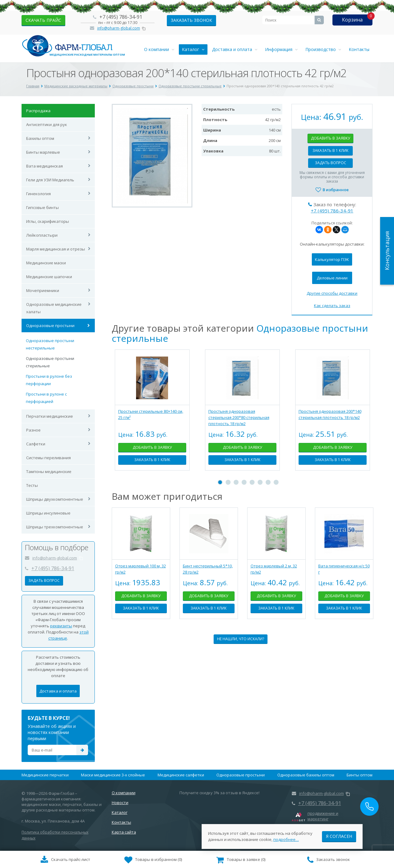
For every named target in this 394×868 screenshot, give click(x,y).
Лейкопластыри (42, 235)
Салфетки (36, 444)
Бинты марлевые (43, 152)
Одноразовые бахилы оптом (306, 775)
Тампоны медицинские (49, 471)
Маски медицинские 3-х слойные (113, 775)
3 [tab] (236, 482)
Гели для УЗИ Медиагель (50, 180)
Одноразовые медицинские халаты (54, 308)
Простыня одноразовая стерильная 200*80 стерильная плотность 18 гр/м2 (239, 417)
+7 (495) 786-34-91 (121, 17)
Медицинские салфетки (181, 775)
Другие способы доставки (332, 293)
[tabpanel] (152, 415)
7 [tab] (268, 482)
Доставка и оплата (235, 49)
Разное (33, 430)
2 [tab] (228, 482)
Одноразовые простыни (50, 325)
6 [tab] (260, 482)
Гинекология (38, 194)
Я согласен (339, 834)
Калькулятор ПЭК (332, 259)
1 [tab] (220, 482)
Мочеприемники (43, 290)
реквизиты (61, 626)
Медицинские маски (46, 263)
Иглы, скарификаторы (48, 221)
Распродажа (38, 111)
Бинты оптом (360, 775)
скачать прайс (43, 20)
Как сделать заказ (332, 306)
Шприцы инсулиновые (48, 513)
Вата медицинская (44, 166)
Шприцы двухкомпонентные (55, 499)
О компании (159, 49)
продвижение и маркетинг (323, 816)
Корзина (352, 20)
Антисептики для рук (47, 124)
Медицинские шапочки (49, 277)
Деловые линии (332, 278)
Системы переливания (48, 458)
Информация (281, 49)
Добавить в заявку (330, 138)
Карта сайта (124, 832)
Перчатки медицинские (50, 416)
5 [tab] (252, 482)
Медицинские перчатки (45, 775)
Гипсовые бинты (42, 207)
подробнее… (286, 837)
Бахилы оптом (40, 138)
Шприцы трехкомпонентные (55, 527)
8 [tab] (276, 482)
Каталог (193, 49)
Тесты (32, 485)
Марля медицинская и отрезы (56, 249)
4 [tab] (244, 482)
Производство (323, 49)
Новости (120, 803)
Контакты (359, 49)
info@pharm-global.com (119, 28)
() (153, 860)
